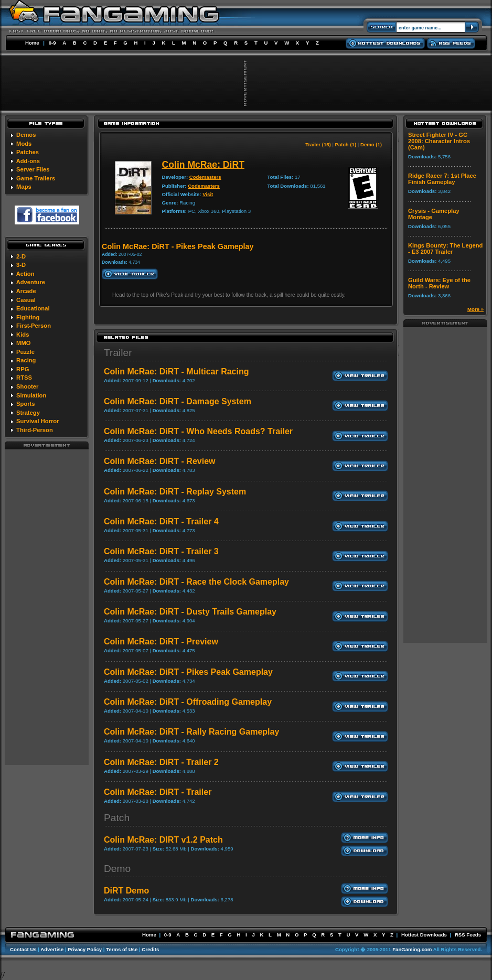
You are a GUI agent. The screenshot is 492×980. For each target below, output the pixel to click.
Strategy (28, 413)
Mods (24, 144)
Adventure (31, 282)
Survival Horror (38, 421)
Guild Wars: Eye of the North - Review (439, 283)
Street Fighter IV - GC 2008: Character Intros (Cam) (439, 141)
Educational (33, 308)
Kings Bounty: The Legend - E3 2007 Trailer (445, 249)
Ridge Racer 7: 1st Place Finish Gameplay (442, 179)
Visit (208, 194)
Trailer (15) (318, 144)
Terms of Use (122, 949)
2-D (21, 256)
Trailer (118, 353)
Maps (24, 187)
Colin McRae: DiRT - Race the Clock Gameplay (196, 582)
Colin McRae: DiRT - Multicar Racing (176, 371)
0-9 (52, 43)
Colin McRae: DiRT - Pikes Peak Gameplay (188, 672)
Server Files (33, 169)
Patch (117, 818)
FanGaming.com (412, 949)
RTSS (24, 378)
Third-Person (35, 430)
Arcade (26, 291)
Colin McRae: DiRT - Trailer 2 (161, 762)
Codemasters (205, 177)
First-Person (34, 326)
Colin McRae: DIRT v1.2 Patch (163, 840)
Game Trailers (36, 178)
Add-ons (28, 161)
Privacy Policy (85, 949)
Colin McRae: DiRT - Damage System (178, 401)
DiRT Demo (126, 891)
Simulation (31, 395)
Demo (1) (371, 144)
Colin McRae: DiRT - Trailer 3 (161, 551)
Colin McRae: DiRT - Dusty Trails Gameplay (190, 612)
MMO (23, 343)
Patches (28, 152)
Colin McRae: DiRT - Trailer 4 (161, 521)
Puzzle (25, 352)
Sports (25, 404)
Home (32, 43)
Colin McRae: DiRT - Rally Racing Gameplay (191, 732)
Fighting (28, 317)
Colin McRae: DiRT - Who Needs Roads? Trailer (198, 431)
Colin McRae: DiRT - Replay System (175, 492)
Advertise (52, 949)
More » (475, 309)
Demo (117, 869)
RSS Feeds (468, 935)
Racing (26, 360)
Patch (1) (346, 144)
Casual (26, 300)
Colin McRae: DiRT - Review (159, 461)
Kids (23, 335)
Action (25, 274)
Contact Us (23, 949)
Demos (26, 135)
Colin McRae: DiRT (203, 165)
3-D (21, 265)
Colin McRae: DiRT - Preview (161, 642)
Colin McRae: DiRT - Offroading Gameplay (188, 702)
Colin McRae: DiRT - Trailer (158, 792)
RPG (23, 369)
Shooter (27, 386)
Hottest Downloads (424, 935)
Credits (150, 949)
